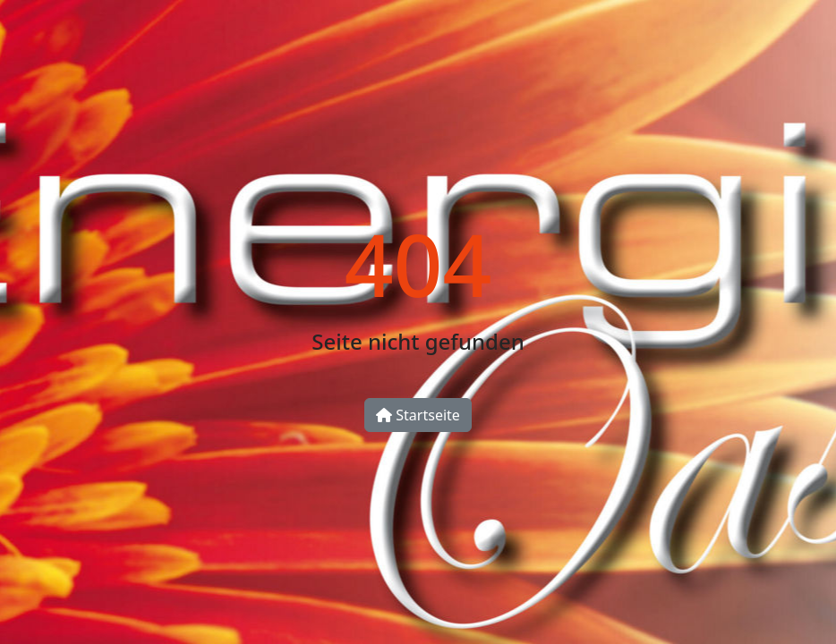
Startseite (418, 415)
